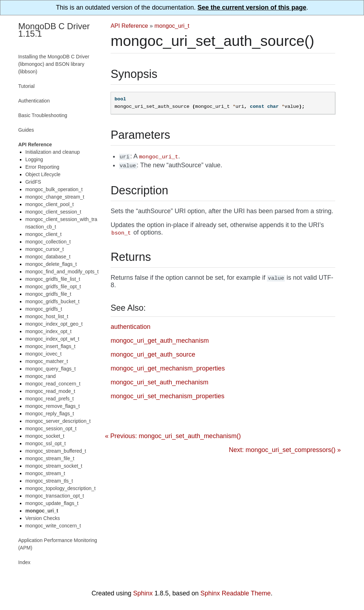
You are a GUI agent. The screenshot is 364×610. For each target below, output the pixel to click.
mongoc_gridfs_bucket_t (52, 301)
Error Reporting (42, 167)
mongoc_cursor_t (44, 249)
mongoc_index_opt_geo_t (54, 324)
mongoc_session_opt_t (51, 428)
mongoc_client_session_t (53, 212)
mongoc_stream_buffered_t (56, 451)
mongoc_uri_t (172, 26)
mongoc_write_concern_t (53, 526)
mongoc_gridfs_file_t (48, 294)
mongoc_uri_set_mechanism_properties (167, 396)
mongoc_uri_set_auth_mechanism (159, 382)
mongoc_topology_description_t (60, 488)
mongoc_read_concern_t (53, 384)
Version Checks (42, 518)
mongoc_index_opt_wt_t (52, 339)
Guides (26, 130)
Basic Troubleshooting (43, 115)
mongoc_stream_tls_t (49, 481)
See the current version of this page (252, 7)
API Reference (129, 26)
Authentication (34, 101)
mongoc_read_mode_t (50, 391)
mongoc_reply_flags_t (50, 414)
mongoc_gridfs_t (44, 309)
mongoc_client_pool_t (49, 204)
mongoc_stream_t (45, 473)
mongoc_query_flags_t (50, 369)
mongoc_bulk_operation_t (54, 189)
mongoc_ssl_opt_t (45, 443)
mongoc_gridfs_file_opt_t (53, 286)
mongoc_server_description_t (58, 421)
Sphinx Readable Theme (236, 593)
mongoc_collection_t (48, 242)
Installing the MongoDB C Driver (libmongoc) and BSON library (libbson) (54, 64)
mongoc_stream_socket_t (54, 466)
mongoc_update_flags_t (52, 503)
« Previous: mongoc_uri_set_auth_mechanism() (173, 436)
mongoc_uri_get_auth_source (153, 354)
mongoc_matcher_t (47, 361)
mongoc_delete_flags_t (51, 264)
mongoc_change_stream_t (55, 197)
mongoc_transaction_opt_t (55, 496)
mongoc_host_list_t (47, 316)
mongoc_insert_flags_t (50, 346)
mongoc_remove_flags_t (52, 406)
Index (24, 562)
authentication (130, 327)
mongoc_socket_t (45, 436)
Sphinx (143, 593)
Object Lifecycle (43, 174)
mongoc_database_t (48, 257)
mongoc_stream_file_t (50, 458)
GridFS (33, 182)
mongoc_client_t (43, 234)
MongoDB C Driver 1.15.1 (54, 30)
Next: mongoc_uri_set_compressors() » (285, 450)
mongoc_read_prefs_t (49, 399)
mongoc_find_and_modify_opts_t (62, 272)
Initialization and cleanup (52, 152)
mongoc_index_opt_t (48, 331)
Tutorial (26, 86)
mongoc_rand (41, 376)
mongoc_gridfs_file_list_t (53, 279)
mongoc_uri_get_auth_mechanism (160, 341)
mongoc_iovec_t (43, 354)
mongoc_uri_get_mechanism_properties (168, 368)
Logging (34, 159)
